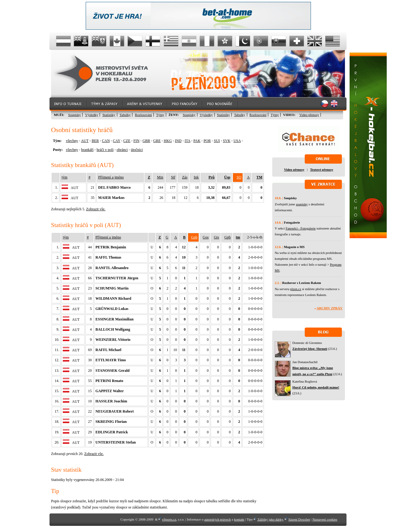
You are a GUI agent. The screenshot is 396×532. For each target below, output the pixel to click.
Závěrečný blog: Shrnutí (310, 349)
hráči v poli (105, 150)
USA (237, 141)
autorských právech (217, 519)
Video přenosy (309, 115)
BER (95, 141)
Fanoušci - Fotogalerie (301, 228)
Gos (206, 237)
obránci (122, 150)
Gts (216, 237)
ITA (187, 141)
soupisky (302, 204)
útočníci (137, 150)
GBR (146, 141)
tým (65, 177)
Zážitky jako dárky (270, 519)
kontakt (239, 519)
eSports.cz (169, 519)
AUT (85, 141)
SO (239, 177)
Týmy (160, 115)
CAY (117, 141)
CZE (127, 141)
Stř (173, 177)
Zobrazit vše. (96, 209)
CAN (106, 141)
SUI (217, 141)
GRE (157, 141)
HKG (168, 141)
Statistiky (109, 115)
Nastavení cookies (325, 519)
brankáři (87, 150)
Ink (196, 177)
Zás (185, 177)
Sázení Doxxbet (299, 519)
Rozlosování (143, 115)
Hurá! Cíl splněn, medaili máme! (316, 387)
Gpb (228, 237)
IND (178, 141)
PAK (197, 141)
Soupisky (74, 115)
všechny (72, 141)
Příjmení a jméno (111, 177)
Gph (194, 237)
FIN (136, 141)
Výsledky (92, 115)
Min (160, 177)
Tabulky (125, 115)
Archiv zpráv (330, 308)
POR (207, 141)
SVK (227, 141)
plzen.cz (296, 289)
